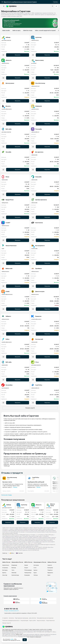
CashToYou (36, 477)
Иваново (14, 573)
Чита (13, 570)
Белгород (5, 570)
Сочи (35, 568)
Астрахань (5, 568)
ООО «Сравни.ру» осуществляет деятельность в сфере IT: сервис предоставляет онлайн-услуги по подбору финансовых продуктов (27, 630)
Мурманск (50, 573)
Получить (18, 55)
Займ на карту (16, 30)
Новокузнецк (28, 573)
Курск (35, 573)
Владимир (14, 565)
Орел (49, 575)
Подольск (50, 570)
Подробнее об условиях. (24, 637)
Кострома (36, 565)
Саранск (50, 565)
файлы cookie (19, 634)
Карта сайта (33, 620)
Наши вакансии (50, 620)
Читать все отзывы (6, 495)
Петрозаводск (28, 570)
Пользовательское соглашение (45, 618)
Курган (35, 570)
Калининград (15, 575)
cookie (12, 639)
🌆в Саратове (19, 553)
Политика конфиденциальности (11, 620)
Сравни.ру (5, 553)
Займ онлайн (6, 30)
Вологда (14, 568)
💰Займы (12, 553)
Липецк (36, 575)
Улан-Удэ (5, 575)
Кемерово (27, 575)
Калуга (26, 568)
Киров (26, 565)
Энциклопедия (24, 620)
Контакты (11, 618)
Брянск (4, 573)
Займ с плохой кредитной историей (45, 30)
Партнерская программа (22, 618)
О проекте (5, 618)
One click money (12, 477)
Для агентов (32, 618)
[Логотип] (30, 627)
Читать (15, 487)
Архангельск (6, 565)
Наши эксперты (41, 620)
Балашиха (50, 568)
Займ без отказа (28, 30)
